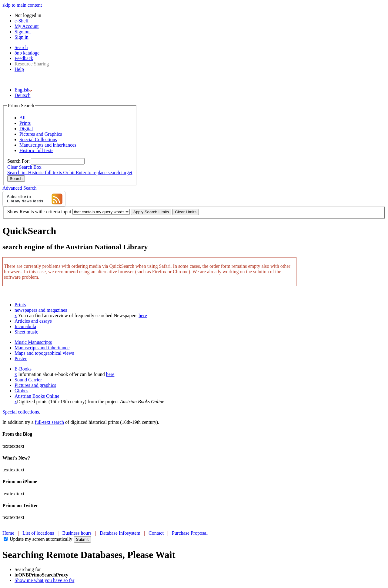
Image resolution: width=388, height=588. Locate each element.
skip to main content (22, 5)
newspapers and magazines (41, 310)
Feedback (24, 58)
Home (8, 533)
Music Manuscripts (33, 342)
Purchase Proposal (190, 533)
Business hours (77, 533)
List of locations (38, 533)
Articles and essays (33, 321)
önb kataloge (27, 53)
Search (21, 47)
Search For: (18, 161)
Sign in (22, 37)
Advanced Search (19, 188)
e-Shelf (22, 21)
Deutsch (22, 95)
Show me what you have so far (44, 580)
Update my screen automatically (41, 539)
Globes (21, 391)
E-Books (23, 369)
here (143, 316)
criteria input (59, 212)
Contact (156, 533)
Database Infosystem (120, 533)
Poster (21, 359)
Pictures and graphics (35, 385)
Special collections (21, 412)
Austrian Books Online (37, 396)
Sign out (23, 32)
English (23, 90)
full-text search (49, 422)
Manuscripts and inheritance (42, 348)
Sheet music (26, 332)
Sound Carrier (28, 380)
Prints (20, 305)
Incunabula (25, 326)
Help (19, 69)
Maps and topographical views (44, 353)
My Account (27, 26)
